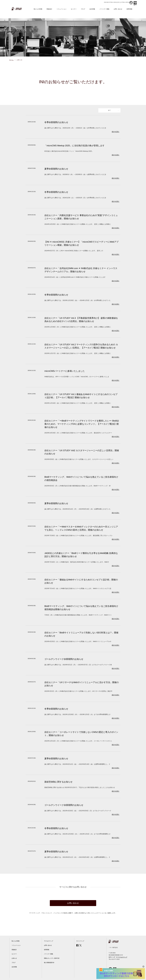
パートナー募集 (104, 9)
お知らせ (14, 958)
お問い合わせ (118, 9)
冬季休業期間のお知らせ (56, 122)
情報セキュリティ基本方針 (52, 958)
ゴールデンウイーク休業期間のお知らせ (64, 659)
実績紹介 (49, 9)
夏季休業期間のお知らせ (56, 169)
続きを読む (116, 132)
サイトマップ (80, 941)
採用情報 (129, 9)
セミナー (74, 9)
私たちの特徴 (38, 9)
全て (109, 110)
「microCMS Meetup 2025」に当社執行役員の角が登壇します (74, 146)
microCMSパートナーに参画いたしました (65, 371)
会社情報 (92, 9)
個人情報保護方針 (49, 963)
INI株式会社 (17, 9)
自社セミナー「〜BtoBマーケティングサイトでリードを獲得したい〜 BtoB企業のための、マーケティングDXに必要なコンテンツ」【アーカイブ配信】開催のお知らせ (82, 424)
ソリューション (62, 9)
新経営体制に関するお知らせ (58, 782)
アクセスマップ (49, 941)
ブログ (83, 9)
